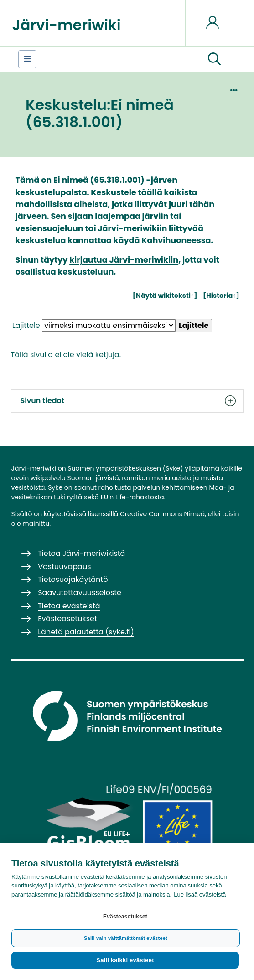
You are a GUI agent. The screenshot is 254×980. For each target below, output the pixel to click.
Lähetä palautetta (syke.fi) (86, 632)
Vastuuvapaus (64, 567)
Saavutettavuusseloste (80, 593)
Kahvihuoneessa (176, 240)
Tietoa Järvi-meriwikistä (81, 553)
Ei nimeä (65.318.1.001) (99, 180)
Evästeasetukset (125, 917)
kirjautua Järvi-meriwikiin (124, 260)
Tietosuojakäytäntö (73, 579)
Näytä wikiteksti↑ (165, 296)
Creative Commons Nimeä (162, 514)
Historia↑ (221, 296)
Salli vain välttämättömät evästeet (126, 938)
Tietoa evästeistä (69, 606)
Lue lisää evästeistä (200, 894)
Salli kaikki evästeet (125, 960)
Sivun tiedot (127, 401)
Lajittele (26, 325)
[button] (214, 59)
